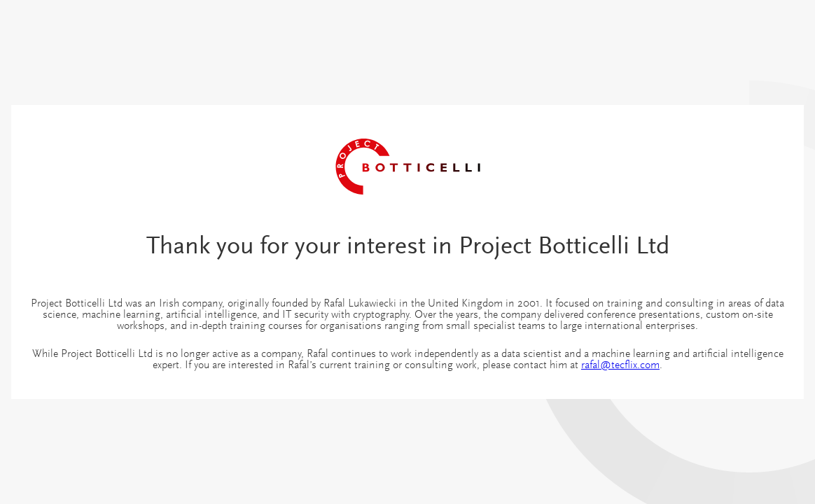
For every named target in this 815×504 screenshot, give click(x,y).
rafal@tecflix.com (620, 365)
